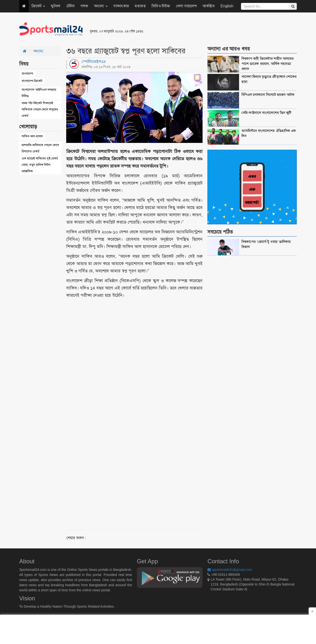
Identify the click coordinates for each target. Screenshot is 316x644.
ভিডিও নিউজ (161, 6)
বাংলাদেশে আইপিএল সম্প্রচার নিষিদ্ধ (39, 93)
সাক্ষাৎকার (121, 6)
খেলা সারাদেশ (186, 6)
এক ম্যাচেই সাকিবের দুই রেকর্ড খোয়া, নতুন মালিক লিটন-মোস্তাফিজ (40, 165)
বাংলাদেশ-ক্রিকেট (32, 81)
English (227, 6)
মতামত (140, 6)
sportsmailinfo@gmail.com (230, 570)
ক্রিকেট (38, 6)
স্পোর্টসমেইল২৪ (94, 62)
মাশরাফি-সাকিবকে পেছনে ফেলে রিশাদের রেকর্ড (40, 148)
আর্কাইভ (209, 6)
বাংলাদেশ (27, 74)
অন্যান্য (101, 6)
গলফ (84, 6)
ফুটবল (56, 6)
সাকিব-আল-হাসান (32, 136)
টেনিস (70, 6)
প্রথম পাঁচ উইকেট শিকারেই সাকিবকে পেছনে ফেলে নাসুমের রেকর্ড (40, 109)
